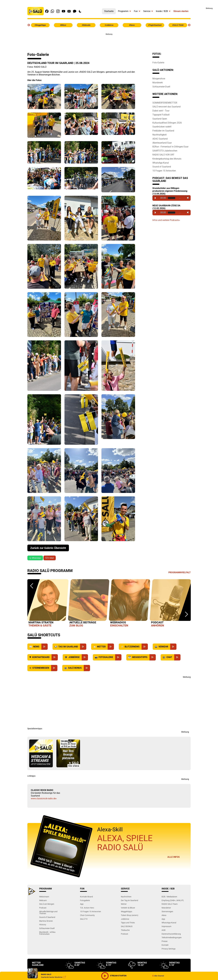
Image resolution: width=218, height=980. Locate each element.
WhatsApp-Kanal (161, 163)
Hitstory (43, 924)
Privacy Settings (169, 949)
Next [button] (189, 25)
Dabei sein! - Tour (161, 111)
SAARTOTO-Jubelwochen (165, 151)
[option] (48, 604)
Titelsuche (125, 930)
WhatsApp (35, 558)
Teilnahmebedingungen (172, 937)
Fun (136, 11)
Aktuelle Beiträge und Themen (48, 912)
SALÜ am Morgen (47, 904)
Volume (187, 198)
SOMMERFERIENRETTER (165, 103)
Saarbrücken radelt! (162, 127)
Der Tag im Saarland (129, 900)
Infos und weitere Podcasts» (166, 220)
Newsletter (166, 908)
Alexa (164, 915)
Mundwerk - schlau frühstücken (47, 933)
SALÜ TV (84, 919)
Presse (165, 941)
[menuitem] (109, 11)
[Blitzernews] (145, 647)
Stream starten (181, 11)
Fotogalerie (85, 900)
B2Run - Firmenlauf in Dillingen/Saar (170, 147)
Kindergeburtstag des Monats (167, 159)
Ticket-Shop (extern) (130, 915)
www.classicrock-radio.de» (44, 798)
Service (147, 11)
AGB (164, 930)
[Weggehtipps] (153, 657)
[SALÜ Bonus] (87, 668)
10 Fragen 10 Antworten (164, 171)
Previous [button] (29, 25)
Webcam (43, 900)
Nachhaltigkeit (160, 135)
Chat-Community (87, 915)
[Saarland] (83, 647)
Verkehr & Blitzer (128, 908)
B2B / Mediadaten (169, 897)
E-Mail (51, 558)
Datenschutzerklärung (171, 934)
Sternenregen (167, 911)
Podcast (43, 908)
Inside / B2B (162, 11)
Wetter (124, 904)
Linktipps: (32, 776)
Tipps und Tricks (128, 923)
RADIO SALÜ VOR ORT (163, 155)
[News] (45, 647)
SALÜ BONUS (127, 926)
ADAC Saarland (160, 139)
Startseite (109, 11)
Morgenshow (159, 78)
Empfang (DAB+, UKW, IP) (173, 900)
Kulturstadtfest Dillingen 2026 (167, 123)
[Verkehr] (173, 647)
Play (155, 198)
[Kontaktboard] (55, 657)
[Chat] (177, 657)
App (82, 904)
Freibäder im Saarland (163, 131)
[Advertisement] (204, 51)
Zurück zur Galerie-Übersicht (48, 548)
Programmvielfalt (180, 572)
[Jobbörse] (85, 657)
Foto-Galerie (158, 63)
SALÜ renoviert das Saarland (166, 107)
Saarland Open (160, 119)
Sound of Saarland (162, 167)
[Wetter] (111, 647)
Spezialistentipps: (35, 729)
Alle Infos (174, 857)
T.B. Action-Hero (87, 908)
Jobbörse (125, 919)
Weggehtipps (127, 911)
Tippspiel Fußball (161, 115)
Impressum (166, 926)
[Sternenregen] (54, 668)
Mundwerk (158, 83)
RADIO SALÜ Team (170, 904)
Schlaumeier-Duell (161, 87)
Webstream (44, 897)
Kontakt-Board (86, 897)
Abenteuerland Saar (162, 143)
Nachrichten (126, 897)
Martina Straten (46, 921)
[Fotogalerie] (118, 657)
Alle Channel (158, 976)
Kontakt (165, 945)
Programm (123, 11)
